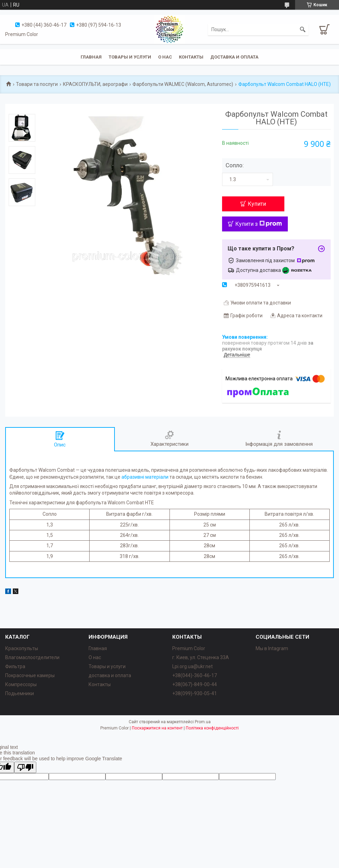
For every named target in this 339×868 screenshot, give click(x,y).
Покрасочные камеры (30, 675)
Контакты (191, 57)
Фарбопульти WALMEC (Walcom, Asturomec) (183, 84)
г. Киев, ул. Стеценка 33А (201, 657)
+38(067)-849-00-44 (195, 684)
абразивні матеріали (145, 477)
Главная (91, 57)
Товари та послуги (37, 84)
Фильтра (15, 666)
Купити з (259, 224)
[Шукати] (303, 29)
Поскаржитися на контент (157, 728)
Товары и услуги (130, 57)
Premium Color (189, 648)
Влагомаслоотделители (32, 657)
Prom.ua (203, 722)
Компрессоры (21, 684)
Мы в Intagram (272, 648)
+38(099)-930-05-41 (195, 693)
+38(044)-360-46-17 (195, 675)
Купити (257, 204)
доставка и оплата (110, 675)
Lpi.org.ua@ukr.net (193, 666)
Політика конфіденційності (212, 728)
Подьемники (20, 693)
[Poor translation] (25, 767)
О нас (165, 57)
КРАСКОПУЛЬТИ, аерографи (95, 84)
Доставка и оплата (234, 57)
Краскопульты (22, 648)
